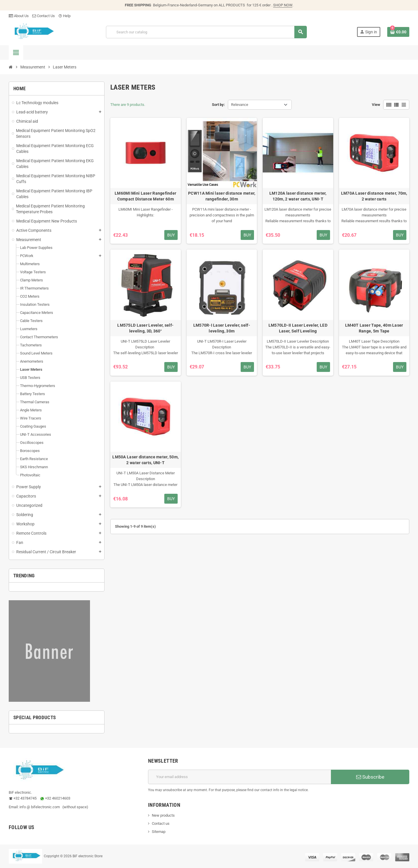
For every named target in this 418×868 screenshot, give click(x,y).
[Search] (206, 32)
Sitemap (159, 832)
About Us (19, 16)
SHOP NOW (283, 5)
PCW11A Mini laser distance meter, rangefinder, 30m (222, 196)
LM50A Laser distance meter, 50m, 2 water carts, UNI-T (145, 460)
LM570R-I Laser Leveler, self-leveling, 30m (222, 328)
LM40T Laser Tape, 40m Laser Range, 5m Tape (374, 328)
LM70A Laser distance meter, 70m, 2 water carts (374, 196)
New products (163, 815)
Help (64, 16)
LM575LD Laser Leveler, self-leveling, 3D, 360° (145, 328)
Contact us (161, 823)
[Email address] (239, 777)
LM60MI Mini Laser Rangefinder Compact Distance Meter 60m (145, 196)
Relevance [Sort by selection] (240, 105)
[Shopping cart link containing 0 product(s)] (398, 32)
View (376, 105)
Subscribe (370, 777)
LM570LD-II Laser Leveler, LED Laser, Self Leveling (298, 328)
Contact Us (44, 16)
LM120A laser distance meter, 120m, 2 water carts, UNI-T (298, 196)
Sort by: (218, 105)
